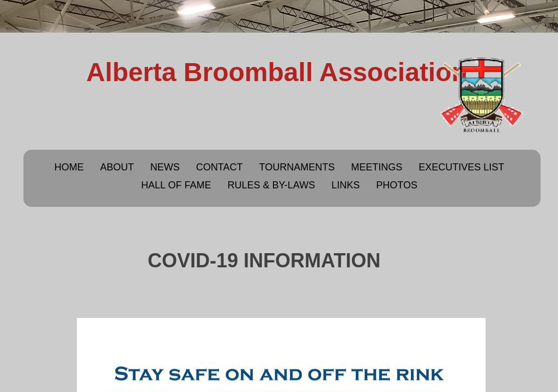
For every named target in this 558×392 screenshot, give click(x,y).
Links (345, 185)
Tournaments (297, 167)
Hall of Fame (176, 185)
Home (69, 167)
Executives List (461, 167)
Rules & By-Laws (271, 185)
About (117, 167)
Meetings (377, 167)
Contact (220, 167)
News (165, 167)
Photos (397, 185)
